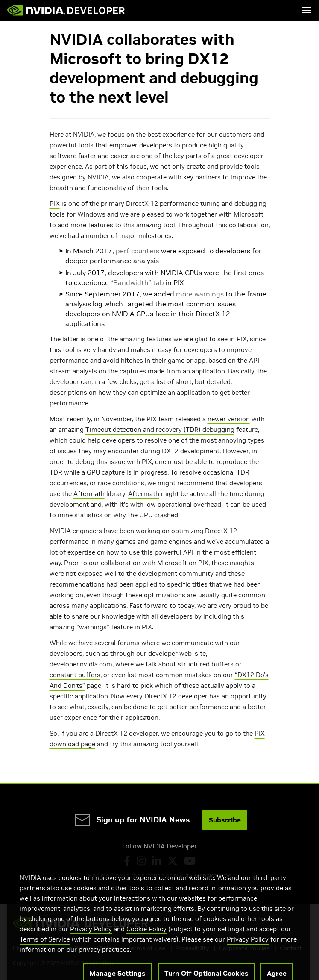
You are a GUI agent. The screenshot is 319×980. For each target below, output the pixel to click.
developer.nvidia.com (81, 664)
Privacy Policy (91, 940)
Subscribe (225, 820)
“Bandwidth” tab (137, 282)
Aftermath (89, 494)
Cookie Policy (146, 940)
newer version (229, 419)
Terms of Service (45, 950)
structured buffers (206, 664)
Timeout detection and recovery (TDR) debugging (160, 430)
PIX (55, 204)
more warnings (200, 294)
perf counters (138, 251)
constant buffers (75, 675)
